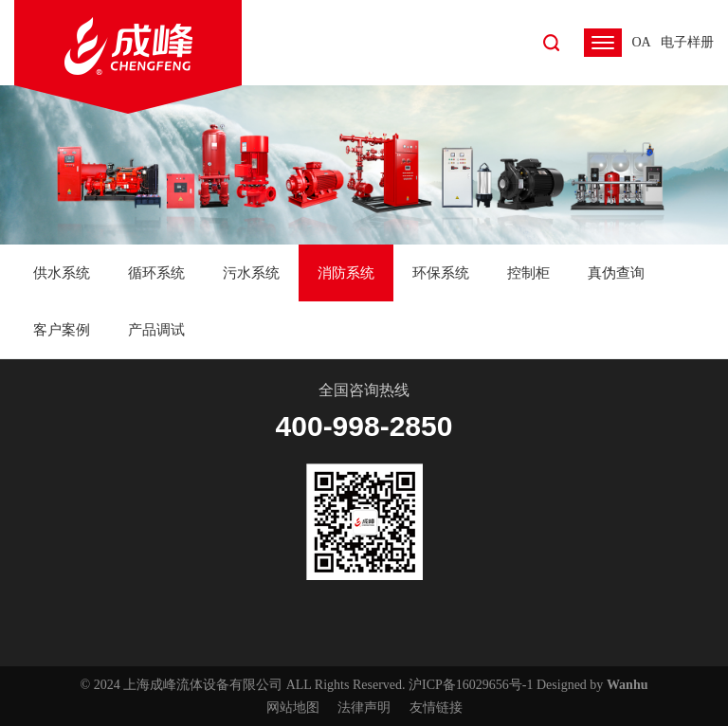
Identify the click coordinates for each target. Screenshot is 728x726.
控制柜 (528, 273)
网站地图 (293, 708)
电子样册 (687, 42)
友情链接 (436, 708)
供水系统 (62, 273)
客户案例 (62, 330)
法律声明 (364, 708)
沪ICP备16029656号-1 (471, 685)
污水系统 (251, 273)
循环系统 (156, 273)
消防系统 (346, 273)
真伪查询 (616, 273)
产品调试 (156, 330)
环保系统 (441, 273)
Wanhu (628, 685)
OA (641, 42)
